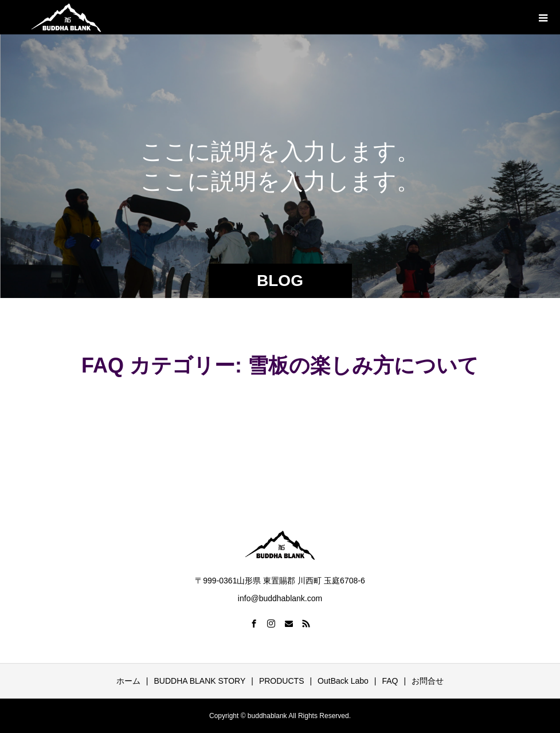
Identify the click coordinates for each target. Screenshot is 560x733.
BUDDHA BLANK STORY (200, 681)
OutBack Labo (343, 681)
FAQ (390, 681)
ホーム (128, 681)
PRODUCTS (282, 681)
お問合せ (428, 681)
